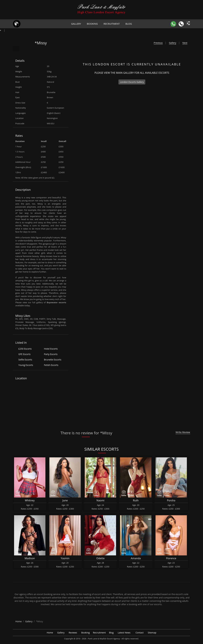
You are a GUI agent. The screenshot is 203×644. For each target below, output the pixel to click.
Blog (129, 24)
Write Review (183, 432)
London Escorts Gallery (132, 82)
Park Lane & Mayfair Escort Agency (104, 639)
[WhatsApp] (173, 24)
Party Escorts (51, 354)
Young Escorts (26, 365)
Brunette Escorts (53, 360)
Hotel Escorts (51, 349)
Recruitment (112, 24)
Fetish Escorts (51, 365)
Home (50, 633)
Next (185, 43)
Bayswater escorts (56, 302)
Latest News (124, 633)
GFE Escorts (24, 354)
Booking (92, 24)
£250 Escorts (25, 349)
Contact (140, 633)
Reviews (73, 633)
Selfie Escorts (25, 360)
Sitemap (152, 633)
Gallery (76, 24)
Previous (158, 43)
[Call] (181, 24)
